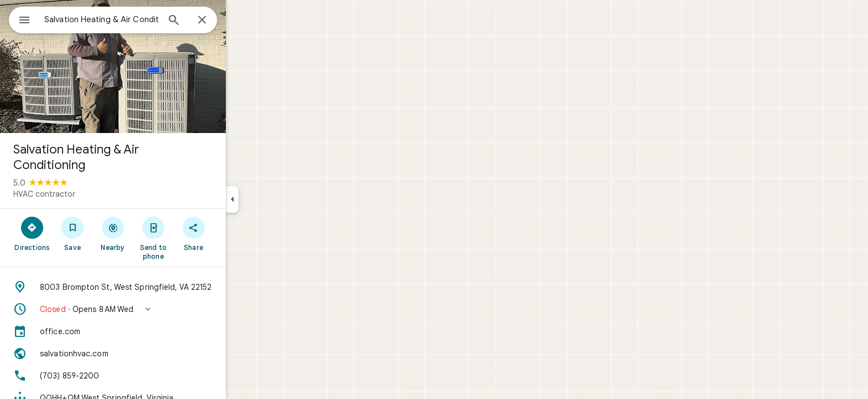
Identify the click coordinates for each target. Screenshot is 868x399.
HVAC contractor (84, 194)
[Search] (214, 21)
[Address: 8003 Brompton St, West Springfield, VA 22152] (153, 287)
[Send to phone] (193, 238)
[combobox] (130, 19)
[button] (153, 309)
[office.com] (153, 331)
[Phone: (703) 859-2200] (153, 376)
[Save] (113, 233)
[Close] (242, 21)
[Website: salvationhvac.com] (153, 354)
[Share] (233, 233)
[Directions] (72, 233)
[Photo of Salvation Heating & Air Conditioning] (153, 66)
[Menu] (20, 19)
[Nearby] (153, 233)
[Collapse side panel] (272, 199)
